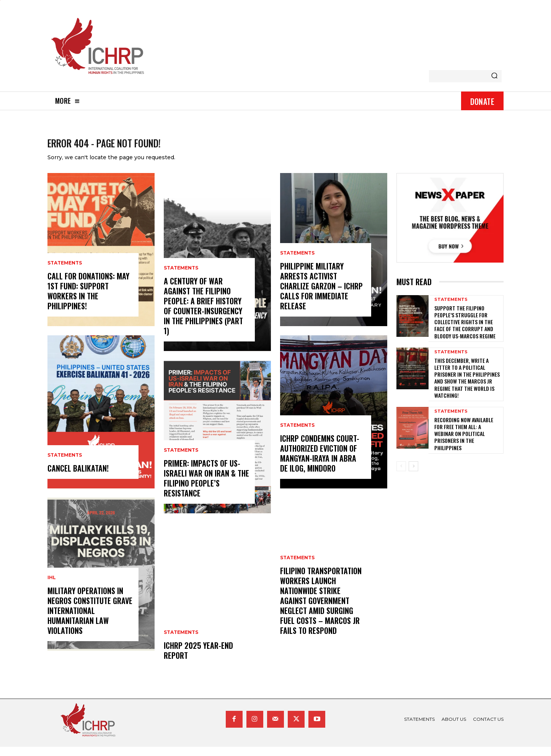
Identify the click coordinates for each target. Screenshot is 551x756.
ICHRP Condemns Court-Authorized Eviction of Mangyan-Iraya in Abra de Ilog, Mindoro (320, 462)
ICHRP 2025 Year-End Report (198, 660)
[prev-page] (401, 475)
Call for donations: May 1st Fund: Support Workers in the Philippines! (88, 300)
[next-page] (413, 475)
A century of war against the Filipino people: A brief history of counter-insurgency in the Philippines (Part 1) (203, 315)
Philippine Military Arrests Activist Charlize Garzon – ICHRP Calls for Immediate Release (321, 295)
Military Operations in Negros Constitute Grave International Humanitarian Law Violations (90, 620)
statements (65, 272)
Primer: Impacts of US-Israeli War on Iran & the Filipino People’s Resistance (206, 487)
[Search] (494, 76)
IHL (52, 587)
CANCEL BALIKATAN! (78, 477)
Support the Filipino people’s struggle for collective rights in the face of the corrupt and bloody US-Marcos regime (465, 331)
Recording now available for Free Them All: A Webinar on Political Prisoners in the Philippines (464, 442)
